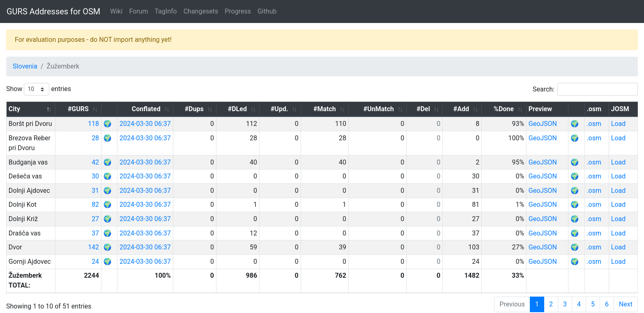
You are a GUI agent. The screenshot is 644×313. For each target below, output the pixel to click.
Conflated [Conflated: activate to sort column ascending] (187, 109)
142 (126, 237)
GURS (33, 306)
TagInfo (166, 11)
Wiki (116, 11)
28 (128, 138)
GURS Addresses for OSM (53, 11)
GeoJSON (552, 124)
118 (126, 124)
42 (128, 152)
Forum (138, 11)
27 (128, 209)
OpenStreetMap (66, 306)
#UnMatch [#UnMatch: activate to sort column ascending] (398, 109)
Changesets (201, 11)
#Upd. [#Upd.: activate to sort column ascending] (309, 109)
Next (626, 284)
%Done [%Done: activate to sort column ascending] (513, 109)
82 (128, 195)
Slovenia (25, 66)
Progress (238, 11)
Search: (585, 89)
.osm (598, 124)
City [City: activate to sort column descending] (14, 109)
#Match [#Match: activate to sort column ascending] (349, 109)
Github (267, 11)
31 (128, 181)
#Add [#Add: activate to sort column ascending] (474, 109)
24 (128, 252)
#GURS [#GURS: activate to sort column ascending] (111, 109)
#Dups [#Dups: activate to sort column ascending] (231, 109)
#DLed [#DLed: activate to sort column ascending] (270, 109)
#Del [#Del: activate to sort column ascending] (440, 109)
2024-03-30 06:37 (181, 124)
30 (128, 166)
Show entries (39, 89)
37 (128, 223)
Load (621, 124)
